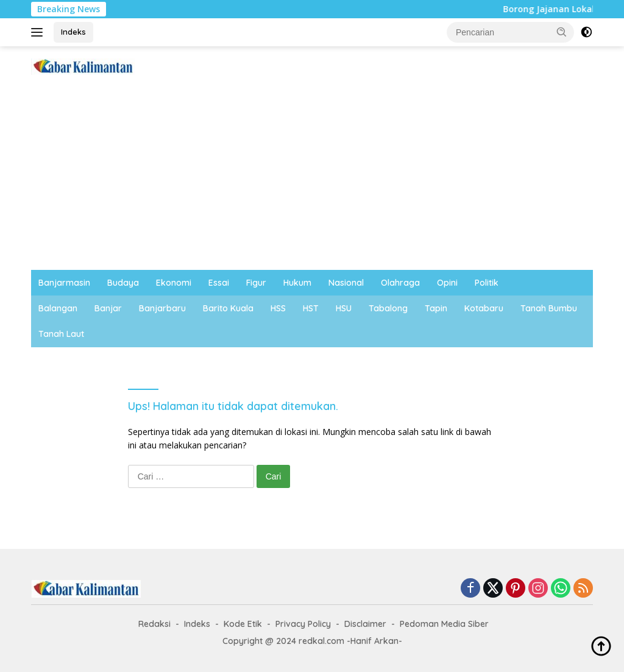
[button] (562, 32)
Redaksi (154, 624)
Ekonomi (174, 283)
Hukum (297, 283)
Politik (487, 283)
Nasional (346, 283)
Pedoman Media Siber (444, 624)
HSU (344, 308)
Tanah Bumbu (549, 308)
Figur (256, 283)
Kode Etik (243, 624)
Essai (219, 283)
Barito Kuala (228, 308)
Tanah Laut (61, 334)
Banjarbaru (162, 308)
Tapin (436, 308)
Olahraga (400, 283)
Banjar (108, 308)
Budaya (123, 283)
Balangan (58, 308)
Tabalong (388, 308)
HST (311, 308)
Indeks (73, 32)
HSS (278, 308)
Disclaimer (365, 624)
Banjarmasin (64, 283)
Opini (447, 283)
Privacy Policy (303, 624)
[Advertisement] (312, 179)
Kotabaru (484, 308)
